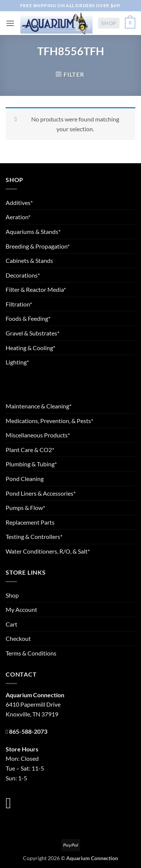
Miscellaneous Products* (38, 435)
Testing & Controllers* (34, 536)
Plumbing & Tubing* (31, 464)
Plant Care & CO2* (30, 450)
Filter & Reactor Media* (36, 289)
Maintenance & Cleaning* (39, 406)
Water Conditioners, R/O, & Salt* (48, 551)
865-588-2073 (28, 731)
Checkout (18, 638)
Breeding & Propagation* (38, 246)
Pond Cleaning (25, 479)
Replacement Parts (30, 522)
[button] (10, 23)
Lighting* (17, 362)
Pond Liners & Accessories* (41, 493)
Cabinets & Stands (29, 260)
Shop (109, 23)
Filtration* (19, 304)
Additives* (19, 203)
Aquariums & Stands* (33, 231)
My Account (21, 609)
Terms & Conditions (31, 653)
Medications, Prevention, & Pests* (49, 421)
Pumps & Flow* (25, 508)
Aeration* (18, 217)
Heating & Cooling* (30, 348)
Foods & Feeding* (28, 318)
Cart (11, 624)
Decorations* (23, 275)
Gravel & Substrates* (33, 333)
